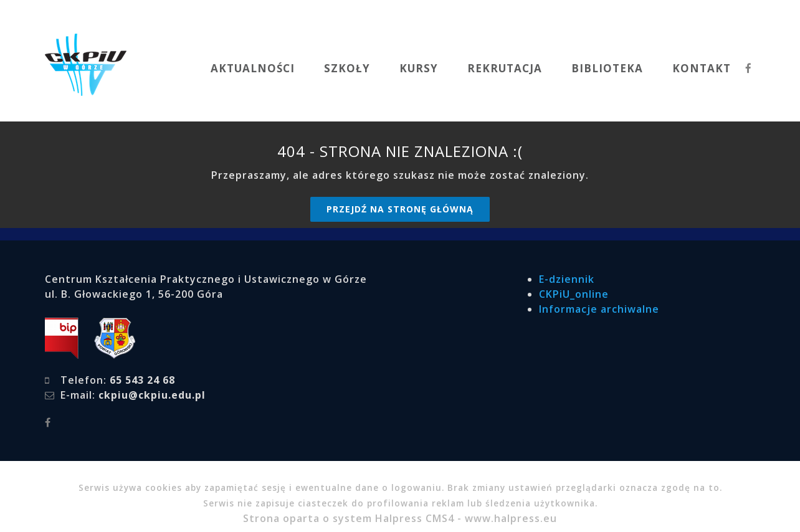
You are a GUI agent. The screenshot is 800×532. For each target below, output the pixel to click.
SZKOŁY (347, 68)
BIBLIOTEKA (607, 68)
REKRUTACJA (505, 68)
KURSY (419, 68)
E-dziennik (567, 279)
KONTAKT (702, 68)
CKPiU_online (574, 294)
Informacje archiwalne (599, 309)
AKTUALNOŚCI (253, 68)
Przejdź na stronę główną (400, 209)
